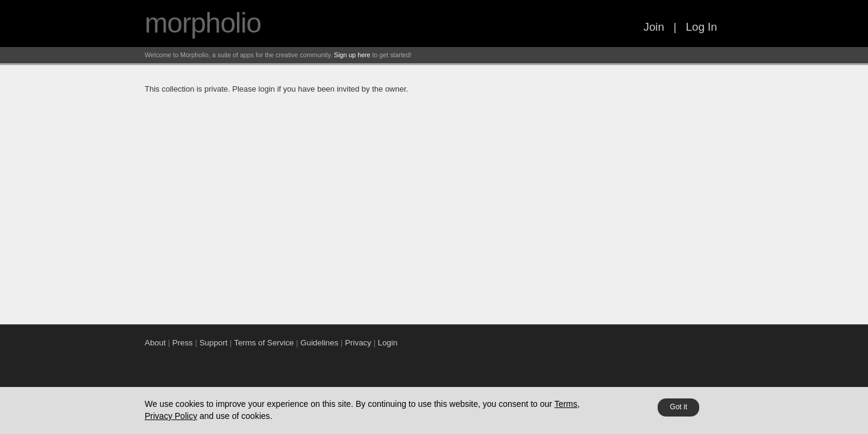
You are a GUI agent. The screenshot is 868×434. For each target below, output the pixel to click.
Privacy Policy (171, 416)
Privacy (358, 343)
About (155, 343)
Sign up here (352, 55)
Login (388, 343)
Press (183, 343)
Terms (566, 404)
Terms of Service (264, 343)
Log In (702, 27)
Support (214, 343)
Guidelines (319, 343)
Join (654, 27)
